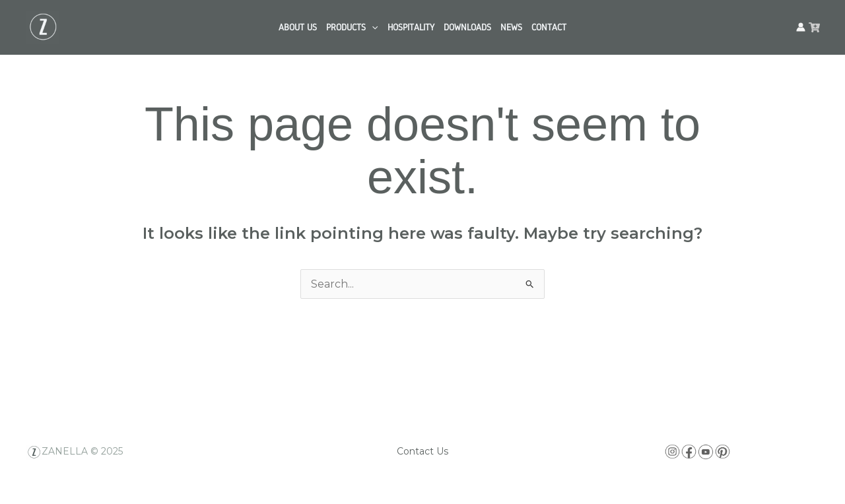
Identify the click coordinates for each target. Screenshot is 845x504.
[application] (372, 27)
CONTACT (549, 27)
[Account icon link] (801, 27)
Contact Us (422, 451)
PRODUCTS (352, 27)
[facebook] (814, 27)
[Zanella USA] (43, 26)
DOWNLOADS (467, 27)
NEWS (511, 27)
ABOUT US (298, 27)
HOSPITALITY (411, 27)
